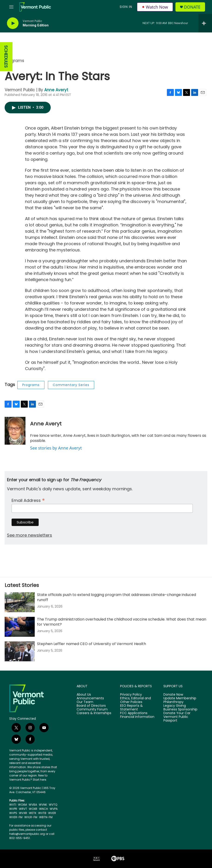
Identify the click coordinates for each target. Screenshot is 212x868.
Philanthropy (173, 702)
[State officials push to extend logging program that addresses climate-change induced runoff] (20, 602)
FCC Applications (134, 713)
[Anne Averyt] (15, 431)
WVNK (43, 805)
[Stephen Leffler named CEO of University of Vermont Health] (20, 651)
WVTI (13, 805)
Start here (39, 780)
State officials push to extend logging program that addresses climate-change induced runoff (117, 597)
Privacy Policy (131, 695)
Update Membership (180, 698)
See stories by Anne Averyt (56, 448)
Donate (192, 7)
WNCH (44, 809)
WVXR (23, 813)
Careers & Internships (94, 713)
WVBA (33, 805)
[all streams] (205, 23)
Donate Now (173, 695)
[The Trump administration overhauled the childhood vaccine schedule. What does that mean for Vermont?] (20, 627)
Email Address (28, 500)
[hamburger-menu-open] (11, 7)
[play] (13, 23)
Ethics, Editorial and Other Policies (136, 700)
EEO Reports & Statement (131, 708)
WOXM (22, 805)
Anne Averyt (56, 90)
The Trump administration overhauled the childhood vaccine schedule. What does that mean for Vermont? (122, 622)
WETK (33, 813)
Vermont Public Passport (176, 719)
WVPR (13, 809)
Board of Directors (91, 706)
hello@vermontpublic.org (27, 834)
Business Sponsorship (180, 710)
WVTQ (53, 805)
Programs (14, 61)
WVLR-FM (31, 817)
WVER (52, 813)
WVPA (54, 809)
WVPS (13, 813)
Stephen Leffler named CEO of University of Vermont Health (92, 644)
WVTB (42, 813)
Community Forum (92, 710)
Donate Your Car (177, 713)
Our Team (85, 702)
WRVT (23, 809)
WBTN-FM (46, 817)
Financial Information (137, 717)
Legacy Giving (175, 706)
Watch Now (155, 7)
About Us (84, 695)
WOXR (33, 809)
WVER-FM (16, 817)
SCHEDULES (6, 57)
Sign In (126, 7)
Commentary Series (71, 385)
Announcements (90, 698)
